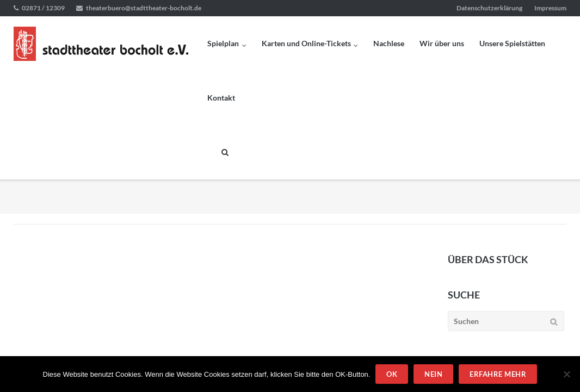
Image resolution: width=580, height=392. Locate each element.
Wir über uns (442, 43)
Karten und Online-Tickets (306, 43)
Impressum (550, 8)
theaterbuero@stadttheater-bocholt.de (144, 8)
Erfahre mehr (498, 374)
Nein (433, 374)
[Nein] (566, 374)
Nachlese (389, 43)
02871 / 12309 (43, 8)
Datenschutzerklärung (489, 8)
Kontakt (221, 98)
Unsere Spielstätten (512, 43)
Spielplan (223, 43)
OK (392, 374)
